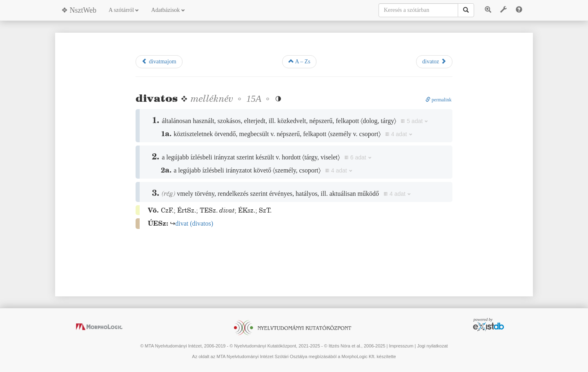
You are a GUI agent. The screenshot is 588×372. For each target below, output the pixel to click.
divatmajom (159, 61)
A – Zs (299, 61)
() (194, 223)
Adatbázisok (168, 10)
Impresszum (401, 346)
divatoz (434, 61)
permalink (439, 100)
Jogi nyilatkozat (432, 346)
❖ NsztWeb (79, 10)
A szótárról (124, 10)
